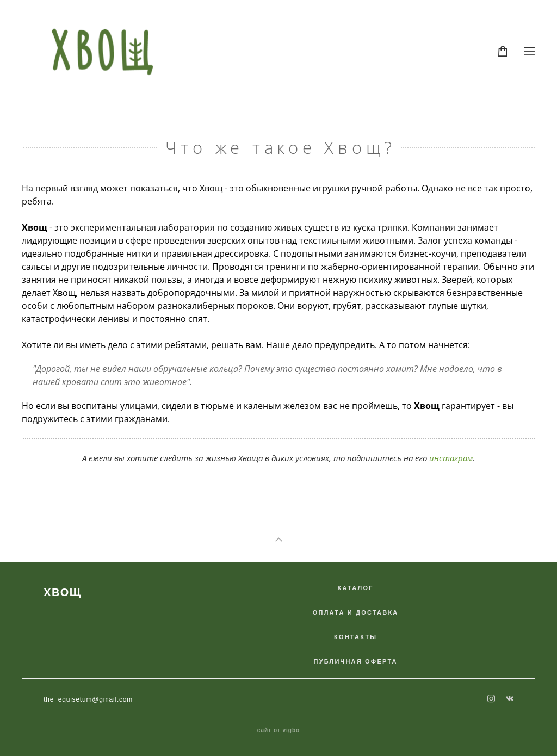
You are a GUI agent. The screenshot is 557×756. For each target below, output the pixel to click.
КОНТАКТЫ (355, 637)
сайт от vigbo (278, 730)
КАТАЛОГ (356, 588)
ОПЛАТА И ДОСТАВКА (356, 612)
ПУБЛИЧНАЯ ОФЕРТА (356, 661)
